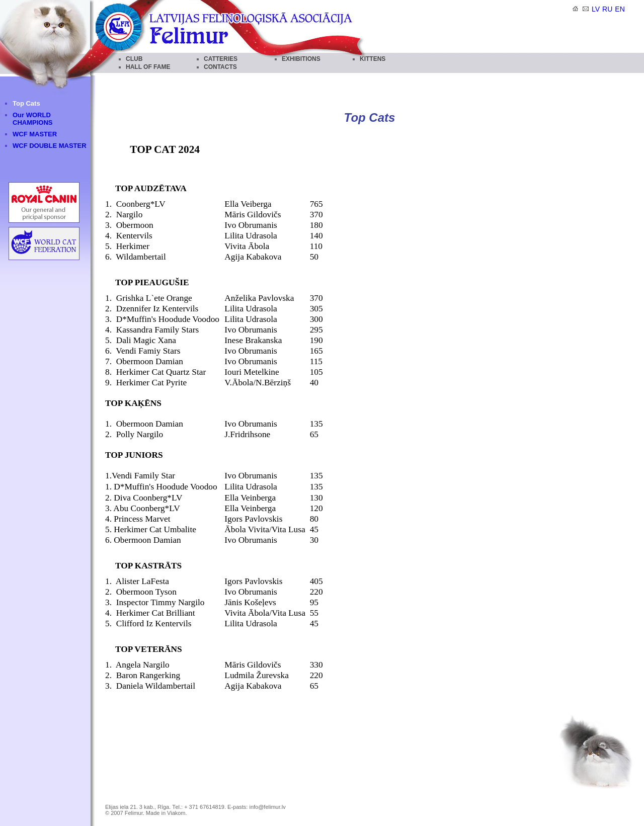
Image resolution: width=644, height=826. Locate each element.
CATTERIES (221, 59)
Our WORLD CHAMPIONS (32, 119)
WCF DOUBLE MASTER (50, 146)
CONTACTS (220, 67)
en (620, 9)
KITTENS (373, 59)
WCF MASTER (35, 134)
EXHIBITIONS (301, 59)
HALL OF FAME (148, 67)
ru (607, 9)
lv (596, 9)
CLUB (134, 59)
